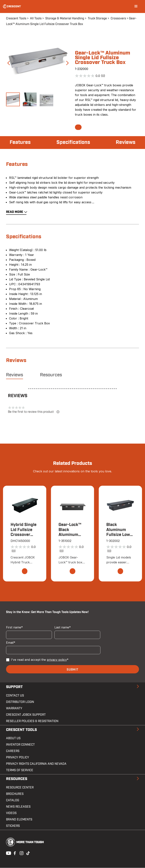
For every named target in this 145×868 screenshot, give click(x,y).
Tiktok (28, 853)
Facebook (14, 853)
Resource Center (20, 788)
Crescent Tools (16, 18)
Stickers (13, 826)
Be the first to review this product (34, 412)
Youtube (8, 853)
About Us (13, 739)
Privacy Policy (18, 758)
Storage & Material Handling (65, 18)
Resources (51, 375)
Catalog (13, 800)
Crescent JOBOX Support (26, 715)
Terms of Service (20, 771)
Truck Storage (97, 18)
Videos (11, 813)
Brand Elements (19, 820)
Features (20, 143)
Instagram (21, 853)
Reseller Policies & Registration (32, 721)
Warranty (14, 709)
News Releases (18, 807)
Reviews (125, 143)
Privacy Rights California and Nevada (36, 764)
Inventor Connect (20, 745)
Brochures (15, 794)
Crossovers (118, 18)
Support (14, 687)
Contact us (15, 696)
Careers (13, 751)
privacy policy (57, 660)
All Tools (36, 18)
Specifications (73, 143)
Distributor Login (20, 702)
